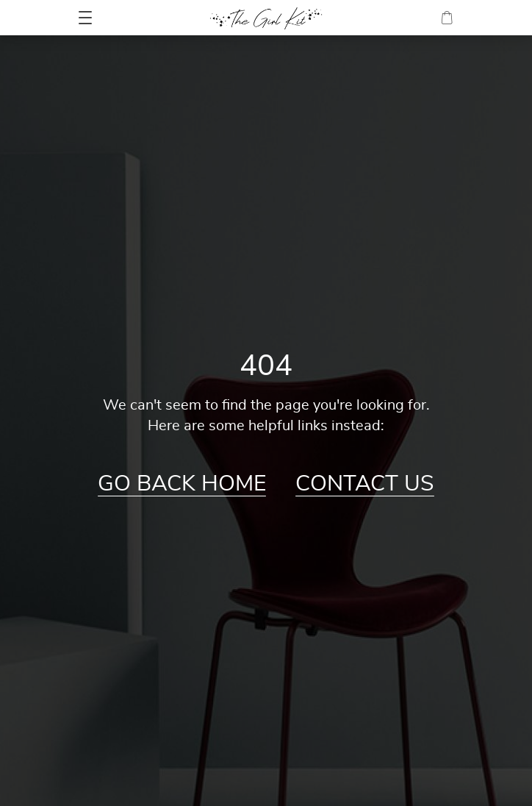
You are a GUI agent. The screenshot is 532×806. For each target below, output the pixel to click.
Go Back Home (182, 484)
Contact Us (365, 484)
